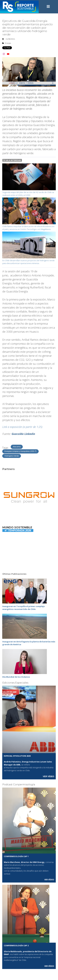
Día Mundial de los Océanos (16, 677)
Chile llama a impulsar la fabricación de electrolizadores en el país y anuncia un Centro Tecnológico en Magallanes (28, 228)
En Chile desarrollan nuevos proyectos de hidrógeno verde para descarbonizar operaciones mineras (28, 262)
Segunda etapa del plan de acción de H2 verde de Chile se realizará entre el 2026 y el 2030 (28, 194)
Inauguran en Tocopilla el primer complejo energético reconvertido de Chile (24, 608)
